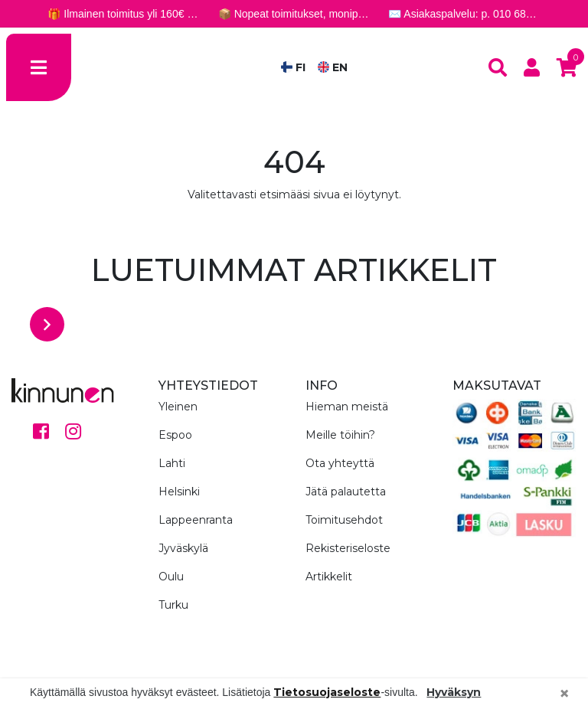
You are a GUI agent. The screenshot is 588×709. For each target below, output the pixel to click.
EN (333, 67)
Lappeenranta (196, 520)
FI (293, 67)
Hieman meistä (347, 407)
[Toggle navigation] (39, 67)
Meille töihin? (340, 435)
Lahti (172, 463)
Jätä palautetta (346, 492)
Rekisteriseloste (348, 548)
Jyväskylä (183, 548)
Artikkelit (329, 577)
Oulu (171, 577)
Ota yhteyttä (340, 463)
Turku (173, 605)
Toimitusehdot (344, 520)
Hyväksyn (454, 692)
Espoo (175, 435)
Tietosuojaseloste (327, 692)
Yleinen (178, 407)
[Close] (564, 694)
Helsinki (179, 492)
